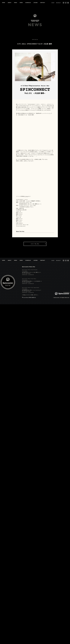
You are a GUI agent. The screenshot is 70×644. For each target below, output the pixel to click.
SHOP (53, 3)
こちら (26, 196)
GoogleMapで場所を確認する (30, 297)
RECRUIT (58, 3)
